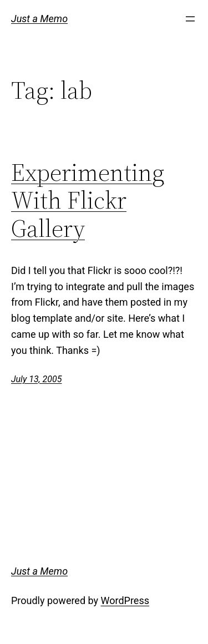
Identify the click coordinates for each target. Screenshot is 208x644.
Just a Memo (39, 19)
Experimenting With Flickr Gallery (88, 201)
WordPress (125, 600)
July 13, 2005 (36, 379)
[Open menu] (190, 19)
